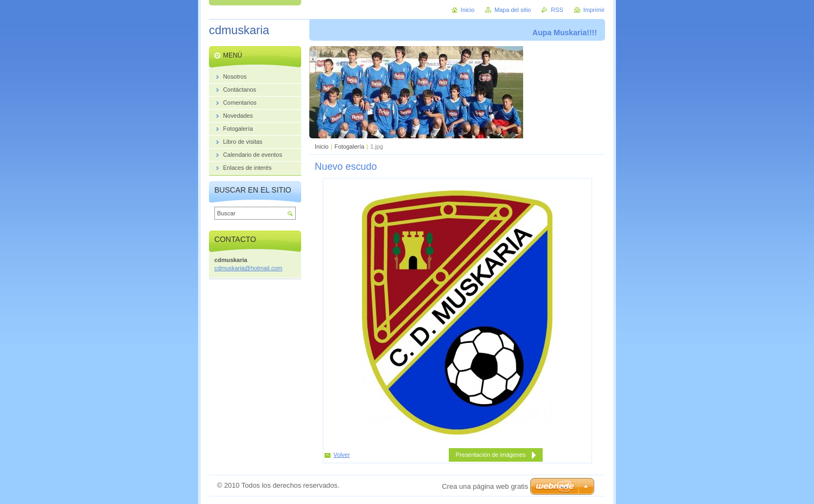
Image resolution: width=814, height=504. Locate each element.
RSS (557, 10)
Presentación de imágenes (491, 455)
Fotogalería (349, 146)
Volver (342, 455)
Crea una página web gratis (485, 486)
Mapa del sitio (513, 10)
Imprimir (594, 10)
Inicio (322, 146)
